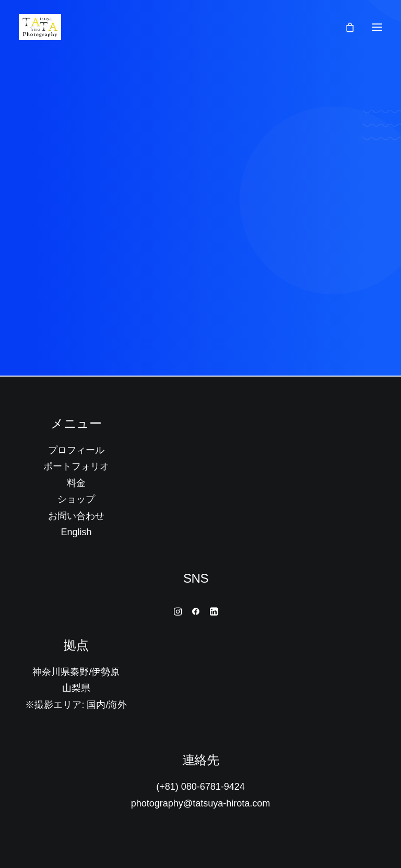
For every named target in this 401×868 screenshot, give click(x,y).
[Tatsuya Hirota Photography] (40, 27)
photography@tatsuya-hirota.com (200, 803)
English (76, 532)
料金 (76, 483)
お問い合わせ (76, 516)
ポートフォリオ (76, 466)
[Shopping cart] (345, 27)
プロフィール (76, 450)
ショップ (76, 499)
